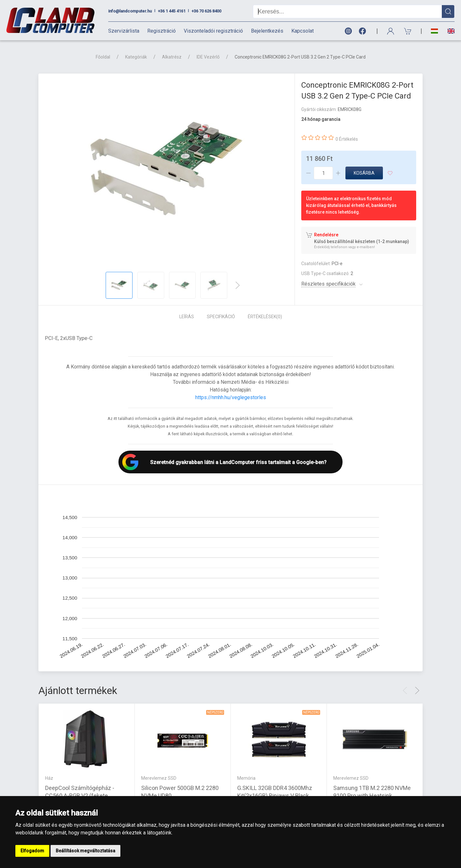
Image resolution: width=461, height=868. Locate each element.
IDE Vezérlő (208, 57)
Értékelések (265, 317)
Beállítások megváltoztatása (85, 851)
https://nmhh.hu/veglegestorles (231, 397)
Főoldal (103, 57)
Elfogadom (32, 851)
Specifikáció (221, 317)
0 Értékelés (347, 139)
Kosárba (364, 173)
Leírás (187, 317)
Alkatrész (172, 57)
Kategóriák (136, 57)
